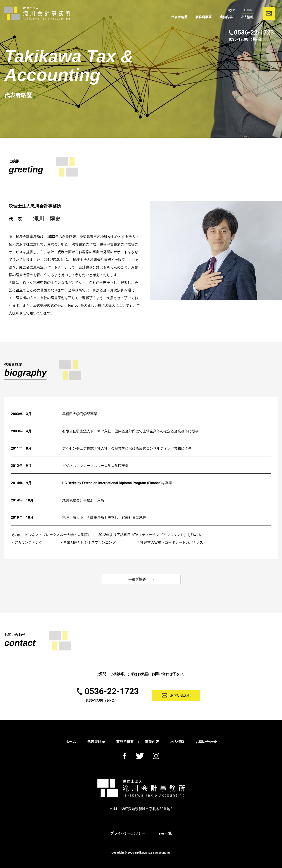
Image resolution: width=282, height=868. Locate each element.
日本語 (247, 10)
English (230, 10)
